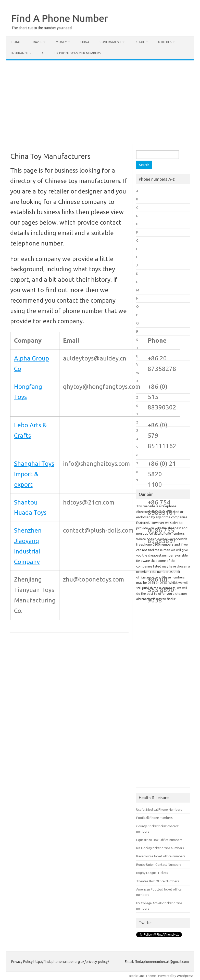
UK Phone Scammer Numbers (78, 53)
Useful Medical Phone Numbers (159, 809)
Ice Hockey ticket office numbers (160, 848)
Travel (36, 42)
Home (16, 42)
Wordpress (185, 976)
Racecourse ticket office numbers (161, 856)
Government (110, 42)
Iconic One (137, 976)
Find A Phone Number (60, 18)
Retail (140, 42)
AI (43, 53)
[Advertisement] (100, 102)
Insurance (20, 53)
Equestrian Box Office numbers (159, 840)
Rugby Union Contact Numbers (159, 865)
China (85, 42)
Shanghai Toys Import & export (34, 474)
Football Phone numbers (154, 818)
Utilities (165, 42)
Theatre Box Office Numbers (158, 881)
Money (61, 42)
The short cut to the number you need (42, 28)
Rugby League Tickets (152, 873)
